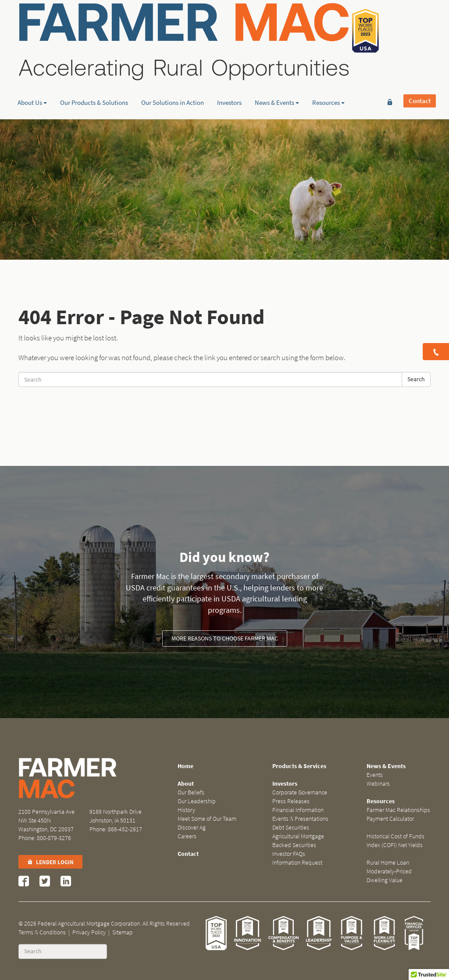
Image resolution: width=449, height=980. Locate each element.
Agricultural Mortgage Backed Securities (298, 841)
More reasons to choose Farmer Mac (225, 638)
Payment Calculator (390, 819)
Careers (187, 836)
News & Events (277, 68)
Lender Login (50, 862)
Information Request (297, 863)
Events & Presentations (300, 819)
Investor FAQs (289, 854)
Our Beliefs (191, 792)
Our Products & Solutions (94, 68)
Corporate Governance (300, 792)
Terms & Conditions (42, 932)
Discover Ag (192, 828)
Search (416, 379)
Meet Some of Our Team (207, 819)
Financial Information (298, 810)
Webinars (378, 784)
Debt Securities (291, 828)
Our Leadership (197, 801)
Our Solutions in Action (173, 68)
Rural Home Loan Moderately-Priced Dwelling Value (389, 871)
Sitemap (123, 932)
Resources (328, 68)
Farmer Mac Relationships (398, 810)
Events (375, 775)
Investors (229, 68)
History (186, 810)
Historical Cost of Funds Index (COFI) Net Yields (396, 841)
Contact (420, 21)
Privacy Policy (89, 932)
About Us (32, 68)
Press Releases (291, 801)
